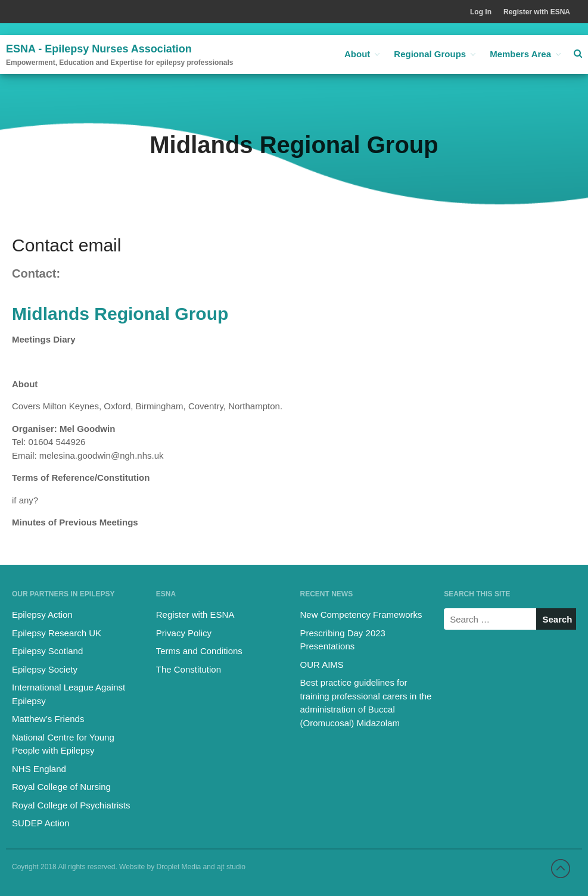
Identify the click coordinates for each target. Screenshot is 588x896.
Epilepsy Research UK (57, 633)
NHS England (39, 769)
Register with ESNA (537, 12)
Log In (481, 12)
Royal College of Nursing (61, 787)
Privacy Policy (184, 633)
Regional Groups (430, 54)
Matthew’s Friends (48, 719)
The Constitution (189, 669)
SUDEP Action (41, 823)
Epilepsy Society (45, 669)
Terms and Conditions (199, 651)
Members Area (520, 54)
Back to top (561, 869)
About (357, 54)
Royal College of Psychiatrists (71, 805)
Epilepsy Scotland (47, 651)
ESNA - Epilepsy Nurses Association (99, 49)
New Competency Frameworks (361, 615)
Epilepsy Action (42, 615)
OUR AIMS (322, 665)
